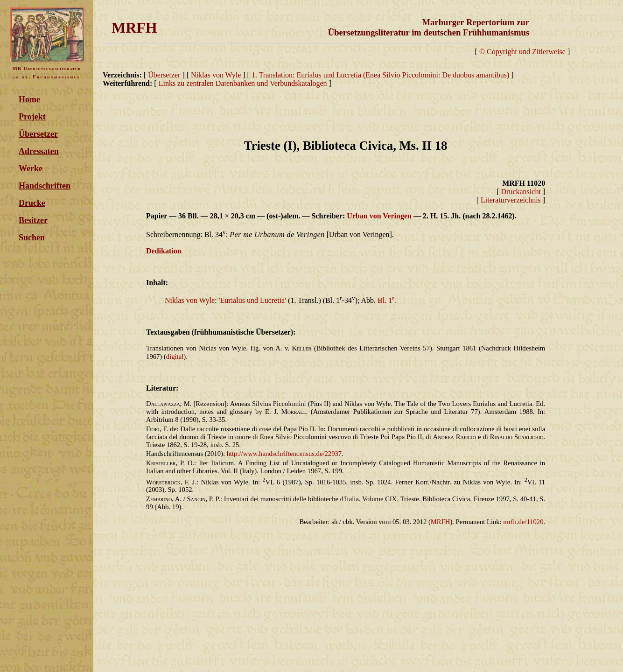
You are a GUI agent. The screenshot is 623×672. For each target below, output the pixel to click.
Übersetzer (38, 134)
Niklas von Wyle (216, 75)
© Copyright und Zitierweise (522, 52)
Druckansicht (521, 192)
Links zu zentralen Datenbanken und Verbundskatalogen (243, 83)
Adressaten (39, 151)
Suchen (32, 238)
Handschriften (45, 186)
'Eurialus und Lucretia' (252, 300)
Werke (31, 168)
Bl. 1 (386, 300)
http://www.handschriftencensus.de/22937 (284, 454)
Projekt (32, 117)
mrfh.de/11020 (523, 522)
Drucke (32, 203)
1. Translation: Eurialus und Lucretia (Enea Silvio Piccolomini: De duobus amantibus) (381, 75)
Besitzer (33, 220)
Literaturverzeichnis (511, 200)
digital (175, 357)
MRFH (441, 522)
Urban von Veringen (379, 216)
